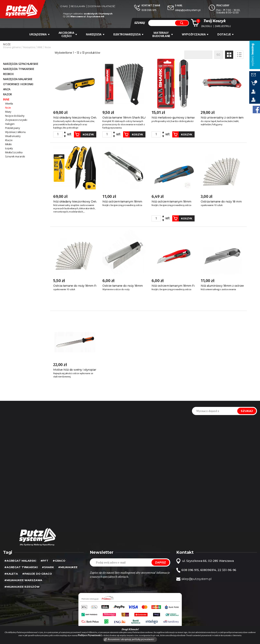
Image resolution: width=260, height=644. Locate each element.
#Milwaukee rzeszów (22, 585)
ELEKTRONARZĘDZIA (129, 34)
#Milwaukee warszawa (23, 579)
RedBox (8, 74)
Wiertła (9, 103)
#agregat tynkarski (21, 566)
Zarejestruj (223, 26)
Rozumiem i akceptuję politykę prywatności (129, 639)
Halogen (10, 124)
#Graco (59, 559)
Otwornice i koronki (18, 84)
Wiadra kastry (13, 136)
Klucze (9, 140)
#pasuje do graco (37, 572)
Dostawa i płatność (102, 6)
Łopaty (9, 148)
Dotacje (227, 34)
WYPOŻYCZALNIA (196, 34)
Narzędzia (95, 34)
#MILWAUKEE (68, 566)
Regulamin (78, 6)
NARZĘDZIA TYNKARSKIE (19, 69)
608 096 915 (149, 10)
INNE (6, 99)
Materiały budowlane (163, 34)
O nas (64, 6)
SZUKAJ (139, 23)
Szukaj (247, 410)
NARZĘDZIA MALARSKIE (18, 79)
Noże (8, 107)
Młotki (8, 144)
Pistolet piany (12, 128)
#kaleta (11, 572)
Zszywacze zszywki (16, 120)
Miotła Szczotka (14, 152)
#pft (44, 559)
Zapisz (160, 561)
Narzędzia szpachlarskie (21, 64)
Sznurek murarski (15, 156)
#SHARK (48, 566)
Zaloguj (206, 26)
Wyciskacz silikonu (15, 132)
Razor (8, 94)
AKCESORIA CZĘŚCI (67, 34)
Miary (8, 111)
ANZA (7, 89)
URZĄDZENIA (39, 34)
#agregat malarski (20, 559)
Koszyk (79, 134)
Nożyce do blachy (15, 116)
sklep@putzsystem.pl (188, 10)
